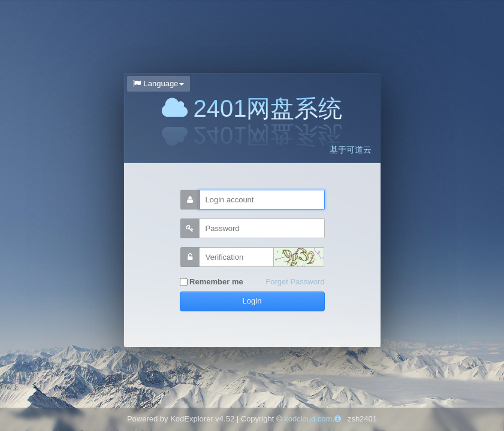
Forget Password (295, 282)
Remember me (212, 282)
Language (159, 84)
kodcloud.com (308, 419)
